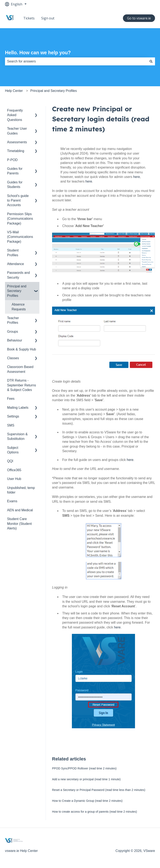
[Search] (151, 61)
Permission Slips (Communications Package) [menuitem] (20, 219)
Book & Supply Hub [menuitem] (22, 349)
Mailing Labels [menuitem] (18, 408)
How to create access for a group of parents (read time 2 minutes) (95, 812)
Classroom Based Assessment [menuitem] (20, 369)
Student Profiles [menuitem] (13, 253)
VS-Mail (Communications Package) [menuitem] (20, 237)
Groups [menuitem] (12, 332)
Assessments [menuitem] (17, 142)
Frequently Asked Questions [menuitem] (15, 115)
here (136, 177)
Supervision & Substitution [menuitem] (17, 436)
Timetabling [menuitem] (16, 151)
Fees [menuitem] (11, 399)
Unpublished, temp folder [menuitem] (21, 490)
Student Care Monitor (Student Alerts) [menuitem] (19, 524)
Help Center (14, 91)
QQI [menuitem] (10, 461)
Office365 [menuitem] (14, 470)
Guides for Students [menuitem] (15, 185)
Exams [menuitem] (12, 501)
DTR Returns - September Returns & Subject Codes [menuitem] (22, 385)
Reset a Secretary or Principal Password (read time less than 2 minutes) (99, 790)
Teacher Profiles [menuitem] (13, 320)
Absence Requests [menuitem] (19, 307)
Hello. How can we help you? (38, 53)
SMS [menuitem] (11, 425)
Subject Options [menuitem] (13, 450)
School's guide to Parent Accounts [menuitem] (18, 201)
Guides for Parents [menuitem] (15, 171)
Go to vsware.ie (139, 18)
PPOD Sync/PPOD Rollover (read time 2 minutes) (84, 768)
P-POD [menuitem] (12, 160)
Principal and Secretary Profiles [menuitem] (17, 291)
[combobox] (76, 61)
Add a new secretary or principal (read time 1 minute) (86, 779)
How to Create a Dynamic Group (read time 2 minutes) (87, 801)
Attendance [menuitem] (16, 264)
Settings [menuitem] (13, 416)
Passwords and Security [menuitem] (18, 275)
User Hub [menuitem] (14, 479)
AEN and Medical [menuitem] (20, 510)
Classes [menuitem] (13, 358)
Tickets (29, 18)
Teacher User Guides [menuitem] (17, 131)
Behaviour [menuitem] (15, 340)
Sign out (48, 18)
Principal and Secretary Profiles (54, 91)
